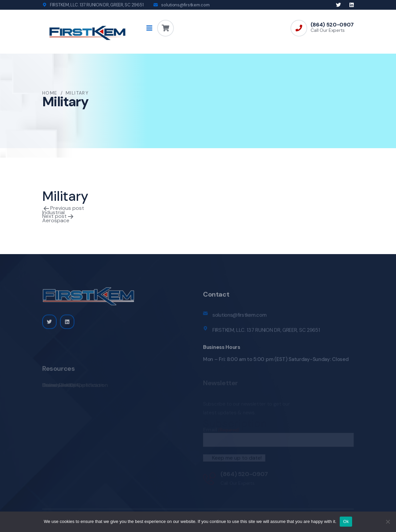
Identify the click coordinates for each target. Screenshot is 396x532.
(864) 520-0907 (332, 25)
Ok (346, 521)
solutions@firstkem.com (185, 5)
